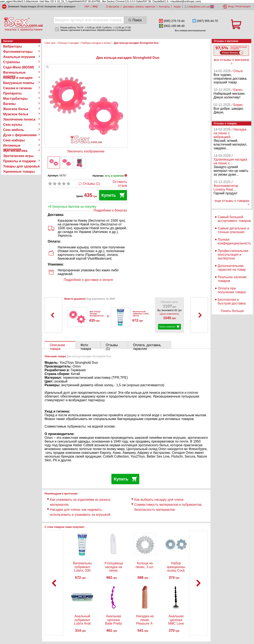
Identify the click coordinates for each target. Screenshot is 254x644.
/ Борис (237, 105)
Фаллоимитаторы (18, 52)
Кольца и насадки (18, 78)
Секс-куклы (13, 125)
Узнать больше (232, 311)
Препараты (12, 93)
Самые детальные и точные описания (233, 230)
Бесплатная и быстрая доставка (232, 301)
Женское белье (16, 109)
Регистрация (243, 6)
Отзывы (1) (92, 184)
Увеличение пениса (19, 119)
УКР (87, 7)
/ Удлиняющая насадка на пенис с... (230, 159)
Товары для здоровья (21, 166)
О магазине (113, 7)
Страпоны (12, 62)
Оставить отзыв (120, 184)
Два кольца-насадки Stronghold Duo (97, 314)
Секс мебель (14, 130)
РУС (95, 7)
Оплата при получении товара (232, 290)
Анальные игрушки (19, 57)
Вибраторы (13, 46)
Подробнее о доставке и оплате (88, 280)
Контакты (164, 7)
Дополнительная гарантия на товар (232, 268)
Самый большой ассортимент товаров (234, 219)
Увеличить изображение (86, 151)
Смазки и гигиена (17, 88)
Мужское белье (16, 114)
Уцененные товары (19, 172)
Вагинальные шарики (14, 73)
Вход (231, 6)
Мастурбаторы (15, 99)
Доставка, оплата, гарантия (139, 7)
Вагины (9, 104)
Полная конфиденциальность (234, 241)
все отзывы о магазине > (232, 62)
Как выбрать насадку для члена (159, 500)
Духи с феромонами (20, 135)
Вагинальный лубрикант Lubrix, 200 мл (141, 314)
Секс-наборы (14, 140)
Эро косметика (15, 151)
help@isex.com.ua (199, 7)
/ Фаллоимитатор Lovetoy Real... (226, 186)
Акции (177, 7)
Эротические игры (18, 156)
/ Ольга (237, 71)
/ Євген (237, 90)
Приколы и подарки (19, 161)
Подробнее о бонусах (110, 210)
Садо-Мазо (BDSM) (19, 67)
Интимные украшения (12, 146)
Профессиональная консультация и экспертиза (233, 255)
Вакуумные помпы (19, 83)
